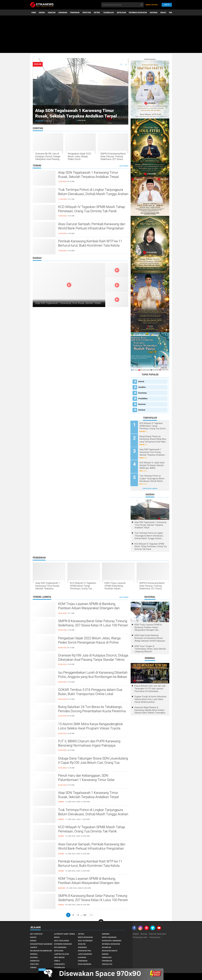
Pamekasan (107, 957)
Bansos (33, 937)
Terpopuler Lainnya (150, 488)
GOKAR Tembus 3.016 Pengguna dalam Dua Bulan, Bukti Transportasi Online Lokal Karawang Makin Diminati (90, 694)
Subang (33, 967)
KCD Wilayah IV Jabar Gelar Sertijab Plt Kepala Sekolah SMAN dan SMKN (152, 465)
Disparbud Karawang (63, 943)
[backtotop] (101, 921)
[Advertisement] (101, 35)
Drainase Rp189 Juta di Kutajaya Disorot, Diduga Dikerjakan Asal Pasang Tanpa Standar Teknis (48, 156)
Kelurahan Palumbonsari (41, 950)
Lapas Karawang (85, 954)
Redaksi (136, 933)
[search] (123, 5)
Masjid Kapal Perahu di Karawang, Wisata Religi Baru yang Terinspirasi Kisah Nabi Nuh (153, 439)
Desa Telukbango (85, 940)
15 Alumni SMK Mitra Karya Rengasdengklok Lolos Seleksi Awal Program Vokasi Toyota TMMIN (90, 728)
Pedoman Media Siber (157, 933)
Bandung (106, 933)
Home (34, 13)
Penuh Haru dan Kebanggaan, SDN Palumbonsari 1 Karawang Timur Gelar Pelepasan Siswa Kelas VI (86, 779)
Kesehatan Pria (84, 950)
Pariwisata (35, 960)
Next (91, 914)
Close (42, 970)
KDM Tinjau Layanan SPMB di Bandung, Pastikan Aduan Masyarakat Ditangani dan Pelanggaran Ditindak (118, 585)
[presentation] (121, 64)
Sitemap (144, 933)
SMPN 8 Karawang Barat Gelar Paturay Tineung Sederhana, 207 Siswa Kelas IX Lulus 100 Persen (113, 156)
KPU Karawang (60, 947)
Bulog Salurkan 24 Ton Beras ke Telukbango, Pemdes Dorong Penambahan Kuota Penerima (92, 709)
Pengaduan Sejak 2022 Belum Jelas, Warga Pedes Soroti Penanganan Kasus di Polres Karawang (79, 156)
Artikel (97, 13)
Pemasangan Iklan (140, 937)
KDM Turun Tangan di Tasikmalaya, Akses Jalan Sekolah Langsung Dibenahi (150, 648)
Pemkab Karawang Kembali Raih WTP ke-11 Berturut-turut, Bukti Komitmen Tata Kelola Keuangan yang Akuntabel (90, 246)
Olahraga (82, 957)
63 (85, 914)
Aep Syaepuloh (36, 933)
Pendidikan (75, 13)
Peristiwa (87, 13)
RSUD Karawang (85, 964)
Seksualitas (107, 964)
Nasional (154, 13)
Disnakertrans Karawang (41, 943)
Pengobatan (107, 960)
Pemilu (57, 960)
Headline (52, 13)
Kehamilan (106, 947)
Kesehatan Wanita (110, 950)
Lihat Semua (124, 166)
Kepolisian (122, 13)
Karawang (63, 13)
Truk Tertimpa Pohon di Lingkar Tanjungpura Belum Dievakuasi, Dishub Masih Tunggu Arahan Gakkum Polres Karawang (93, 194)
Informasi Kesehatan (138, 13)
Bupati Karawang (109, 937)
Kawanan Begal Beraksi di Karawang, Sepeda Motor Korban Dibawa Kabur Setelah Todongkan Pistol (150, 710)
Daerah (42, 13)
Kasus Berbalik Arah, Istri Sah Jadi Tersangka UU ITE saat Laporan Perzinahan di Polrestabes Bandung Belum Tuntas (150, 688)
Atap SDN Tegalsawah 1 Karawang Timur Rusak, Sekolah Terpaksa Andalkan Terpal (79, 113)
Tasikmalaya (109, 13)
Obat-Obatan (59, 957)
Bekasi (164, 13)
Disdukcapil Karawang (112, 940)
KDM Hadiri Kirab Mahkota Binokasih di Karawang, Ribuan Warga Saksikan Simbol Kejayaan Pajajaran (150, 638)
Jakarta (34, 947)
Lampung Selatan (62, 954)
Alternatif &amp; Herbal (65, 933)
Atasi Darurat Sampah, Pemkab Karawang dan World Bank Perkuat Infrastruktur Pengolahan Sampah (92, 228)
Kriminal (142, 410)
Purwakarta (59, 964)
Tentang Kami (155, 937)
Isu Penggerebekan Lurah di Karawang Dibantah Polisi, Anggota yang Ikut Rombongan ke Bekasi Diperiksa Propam (93, 676)
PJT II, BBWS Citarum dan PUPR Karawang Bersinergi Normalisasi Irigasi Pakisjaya (89, 743)
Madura (105, 954)
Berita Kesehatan (85, 937)
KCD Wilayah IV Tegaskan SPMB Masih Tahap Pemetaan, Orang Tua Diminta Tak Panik (91, 209)
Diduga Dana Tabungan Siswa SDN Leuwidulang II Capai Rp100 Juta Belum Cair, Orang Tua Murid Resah (93, 762)
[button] (77, 120)
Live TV (166, 5)
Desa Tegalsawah (62, 940)
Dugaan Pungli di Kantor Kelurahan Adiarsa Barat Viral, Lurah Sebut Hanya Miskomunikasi (150, 699)
